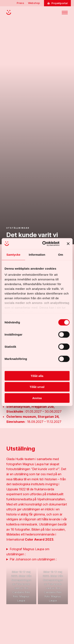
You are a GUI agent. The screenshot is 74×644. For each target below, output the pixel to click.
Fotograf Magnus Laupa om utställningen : (28, 552)
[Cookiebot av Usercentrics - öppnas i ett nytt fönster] (44, 244)
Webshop (34, 3)
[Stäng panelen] (68, 244)
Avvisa (37, 398)
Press (20, 3)
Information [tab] (37, 254)
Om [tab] (61, 254)
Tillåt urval (37, 387)
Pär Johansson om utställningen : (33, 559)
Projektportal (60, 3)
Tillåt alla (37, 376)
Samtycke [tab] (13, 254)
